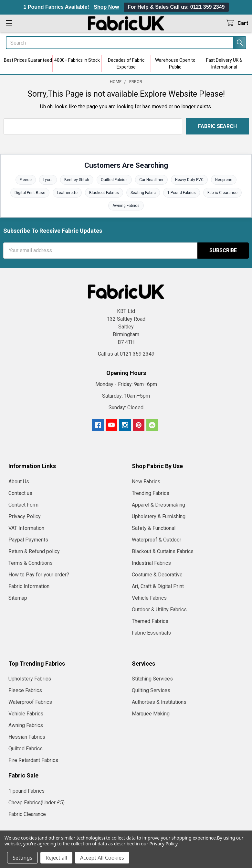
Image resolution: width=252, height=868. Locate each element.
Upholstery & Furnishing (159, 516)
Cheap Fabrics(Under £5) (37, 803)
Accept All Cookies (102, 858)
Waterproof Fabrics (30, 702)
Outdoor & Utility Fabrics (159, 610)
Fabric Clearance (222, 193)
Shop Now (106, 7)
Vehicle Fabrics (149, 598)
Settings (22, 858)
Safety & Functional (154, 528)
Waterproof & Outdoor (157, 540)
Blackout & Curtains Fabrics (163, 551)
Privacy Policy (25, 516)
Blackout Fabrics (104, 193)
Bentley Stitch (77, 180)
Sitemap (18, 598)
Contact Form (23, 505)
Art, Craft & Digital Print (158, 586)
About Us (19, 482)
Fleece (26, 180)
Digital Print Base (30, 193)
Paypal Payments (28, 540)
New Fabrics (146, 482)
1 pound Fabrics (26, 791)
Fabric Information (29, 586)
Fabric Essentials (151, 633)
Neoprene (224, 180)
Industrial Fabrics (151, 563)
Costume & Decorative (157, 575)
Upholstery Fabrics (30, 679)
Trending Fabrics (151, 493)
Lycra (48, 180)
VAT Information (26, 528)
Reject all (56, 858)
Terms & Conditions (31, 563)
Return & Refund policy (34, 551)
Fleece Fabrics (25, 690)
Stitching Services (152, 679)
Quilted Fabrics (114, 180)
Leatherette (67, 193)
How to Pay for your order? (39, 575)
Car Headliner (151, 180)
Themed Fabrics (150, 621)
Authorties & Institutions (159, 702)
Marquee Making (151, 714)
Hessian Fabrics (27, 737)
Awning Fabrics (126, 206)
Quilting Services (151, 690)
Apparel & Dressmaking (158, 505)
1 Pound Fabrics (182, 193)
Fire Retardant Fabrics (33, 760)
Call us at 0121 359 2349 (126, 354)
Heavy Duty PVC (189, 180)
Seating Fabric (143, 193)
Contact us (20, 493)
